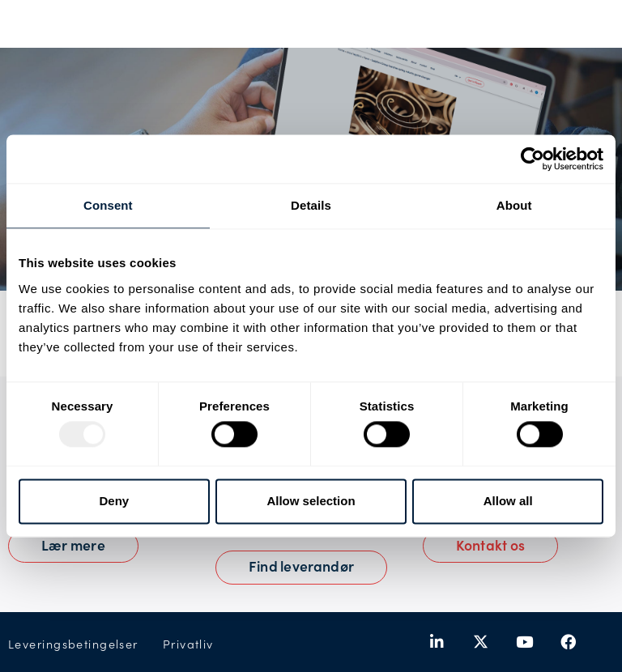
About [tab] (514, 205)
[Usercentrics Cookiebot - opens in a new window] (533, 159)
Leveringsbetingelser (73, 644)
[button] (490, 547)
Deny (114, 501)
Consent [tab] (108, 205)
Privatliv (188, 644)
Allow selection (311, 501)
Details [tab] (311, 205)
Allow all (508, 501)
